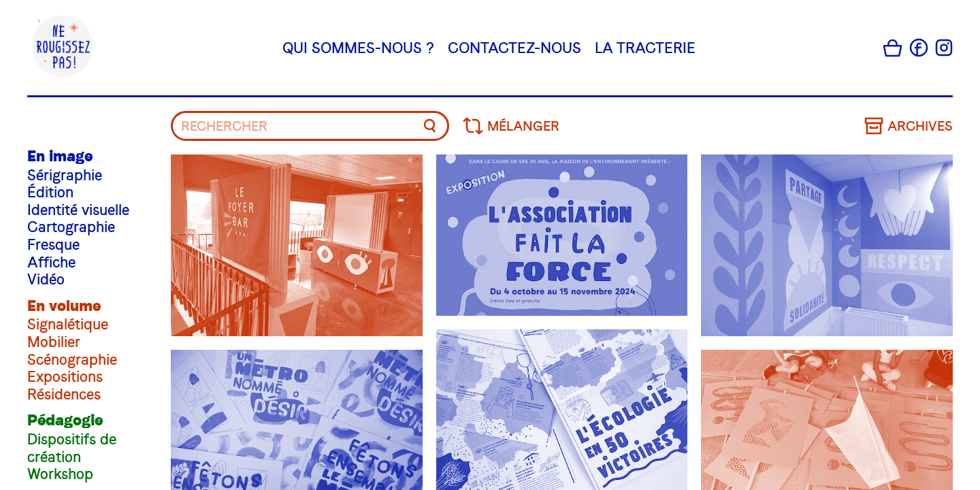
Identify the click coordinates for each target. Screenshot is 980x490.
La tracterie (645, 47)
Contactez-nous (514, 47)
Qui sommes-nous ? (358, 47)
